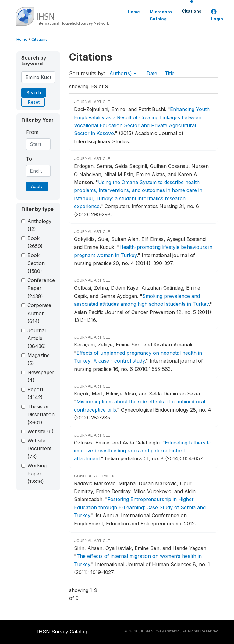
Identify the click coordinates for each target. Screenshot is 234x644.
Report (35, 393)
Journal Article (37, 338)
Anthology (39, 225)
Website (41, 431)
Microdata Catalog (161, 15)
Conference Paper (41, 288)
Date (152, 73)
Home (134, 12)
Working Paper (37, 473)
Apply (37, 186)
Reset (34, 102)
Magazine (39, 359)
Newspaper (41, 376)
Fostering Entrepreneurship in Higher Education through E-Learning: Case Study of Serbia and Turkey (140, 507)
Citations (191, 11)
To (29, 159)
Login (217, 15)
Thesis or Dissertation (41, 414)
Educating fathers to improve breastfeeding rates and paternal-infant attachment (143, 451)
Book (35, 242)
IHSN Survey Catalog (62, 632)
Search (34, 93)
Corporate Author (39, 313)
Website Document (39, 449)
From (32, 132)
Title (170, 73)
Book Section (36, 263)
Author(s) (123, 73)
